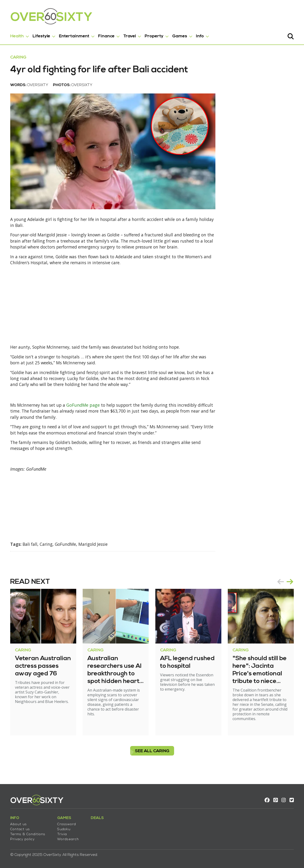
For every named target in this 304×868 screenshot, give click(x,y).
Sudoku (63, 828)
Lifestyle (41, 35)
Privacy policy (22, 838)
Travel (129, 35)
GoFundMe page (84, 409)
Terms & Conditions (27, 833)
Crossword (66, 823)
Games (179, 35)
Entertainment (73, 35)
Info (199, 35)
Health (16, 35)
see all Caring (152, 755)
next (291, 586)
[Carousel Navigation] (286, 586)
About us (18, 823)
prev (281, 586)
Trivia (61, 833)
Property (153, 35)
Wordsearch (67, 838)
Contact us (19, 828)
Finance (106, 35)
